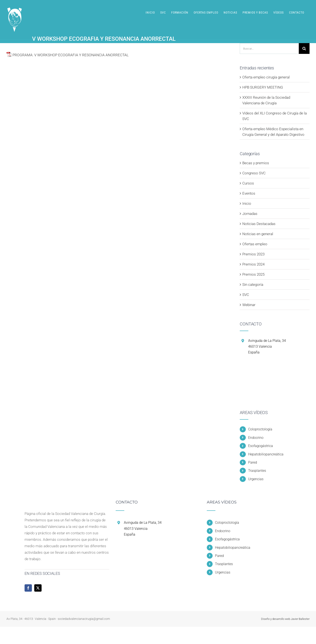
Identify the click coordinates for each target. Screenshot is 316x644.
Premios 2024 (253, 264)
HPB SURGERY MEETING (263, 87)
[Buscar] (304, 48)
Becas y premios (256, 163)
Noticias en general (258, 234)
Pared (253, 462)
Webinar (249, 305)
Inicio (247, 203)
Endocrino (256, 438)
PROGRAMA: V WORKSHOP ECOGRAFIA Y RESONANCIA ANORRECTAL (71, 55)
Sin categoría (253, 284)
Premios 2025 (253, 274)
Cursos (248, 183)
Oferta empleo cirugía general (266, 77)
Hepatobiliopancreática (266, 454)
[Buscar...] (269, 48)
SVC (246, 295)
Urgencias (256, 479)
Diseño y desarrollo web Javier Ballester (285, 619)
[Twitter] (38, 588)
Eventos (249, 193)
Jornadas (250, 214)
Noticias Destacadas (259, 224)
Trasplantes (257, 471)
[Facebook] (28, 588)
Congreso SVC (254, 173)
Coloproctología (260, 429)
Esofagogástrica (261, 446)
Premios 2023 (253, 254)
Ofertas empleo (255, 244)
